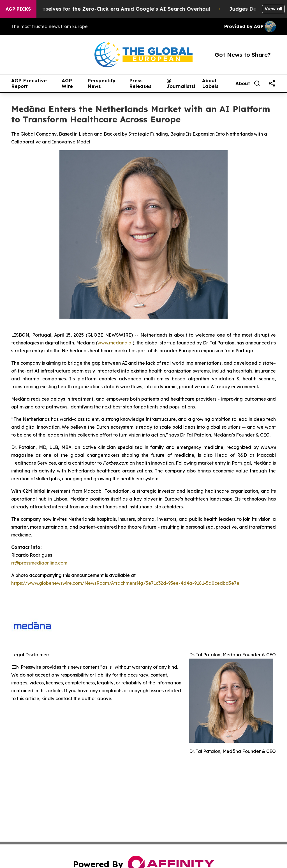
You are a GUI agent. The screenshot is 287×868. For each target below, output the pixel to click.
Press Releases (140, 84)
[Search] (257, 83)
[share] (272, 83)
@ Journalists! (181, 84)
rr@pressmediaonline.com (39, 563)
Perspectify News (101, 84)
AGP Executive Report (29, 84)
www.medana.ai (115, 343)
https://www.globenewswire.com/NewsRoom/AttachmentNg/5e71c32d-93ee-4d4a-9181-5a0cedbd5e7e (125, 583)
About (243, 83)
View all (273, 9)
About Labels (210, 84)
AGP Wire (67, 84)
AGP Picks (18, 9)
